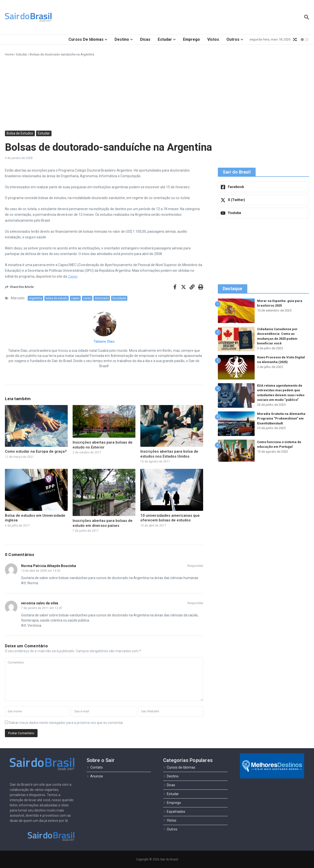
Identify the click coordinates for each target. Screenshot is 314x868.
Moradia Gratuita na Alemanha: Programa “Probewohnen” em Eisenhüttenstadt (282, 419)
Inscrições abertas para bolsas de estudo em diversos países (103, 523)
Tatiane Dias (104, 341)
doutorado (102, 298)
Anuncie (95, 776)
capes (75, 298)
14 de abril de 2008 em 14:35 (41, 571)
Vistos (213, 39)
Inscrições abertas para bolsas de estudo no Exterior (103, 445)
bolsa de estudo (57, 298)
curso (87, 298)
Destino (124, 39)
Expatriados (174, 812)
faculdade (119, 298)
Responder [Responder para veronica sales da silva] (195, 603)
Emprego (191, 39)
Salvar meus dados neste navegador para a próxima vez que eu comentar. (66, 723)
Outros (235, 39)
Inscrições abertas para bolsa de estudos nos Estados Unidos (169, 454)
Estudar (167, 39)
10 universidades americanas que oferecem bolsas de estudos (170, 518)
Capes (72, 276)
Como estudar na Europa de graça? (36, 451)
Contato (95, 767)
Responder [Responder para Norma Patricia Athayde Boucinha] (195, 566)
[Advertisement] (157, 94)
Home (9, 54)
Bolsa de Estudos (20, 133)
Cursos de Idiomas (88, 39)
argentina (35, 298)
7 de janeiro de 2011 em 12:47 (42, 608)
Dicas (145, 39)
